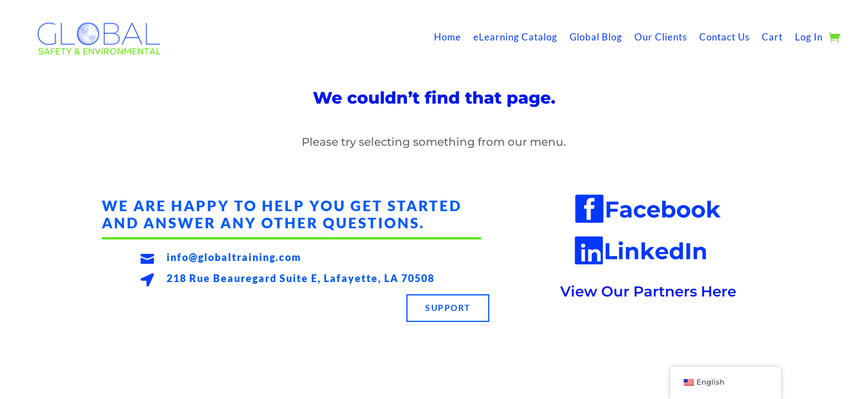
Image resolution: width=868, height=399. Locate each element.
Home (448, 37)
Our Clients (661, 37)
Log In (809, 37)
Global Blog (596, 37)
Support (448, 308)
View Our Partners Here (648, 291)
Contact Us (724, 37)
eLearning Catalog (515, 37)
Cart (772, 37)
